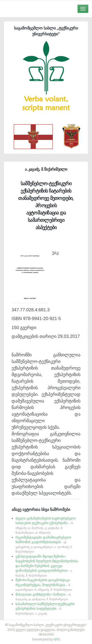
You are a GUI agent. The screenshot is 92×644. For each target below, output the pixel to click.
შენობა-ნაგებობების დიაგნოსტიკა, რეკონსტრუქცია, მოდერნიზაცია (44, 585)
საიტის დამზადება (61, 622)
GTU (57, 639)
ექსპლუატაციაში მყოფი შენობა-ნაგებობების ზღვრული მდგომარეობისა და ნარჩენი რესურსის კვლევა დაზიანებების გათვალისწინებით (47, 566)
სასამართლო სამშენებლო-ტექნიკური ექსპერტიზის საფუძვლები (45, 609)
